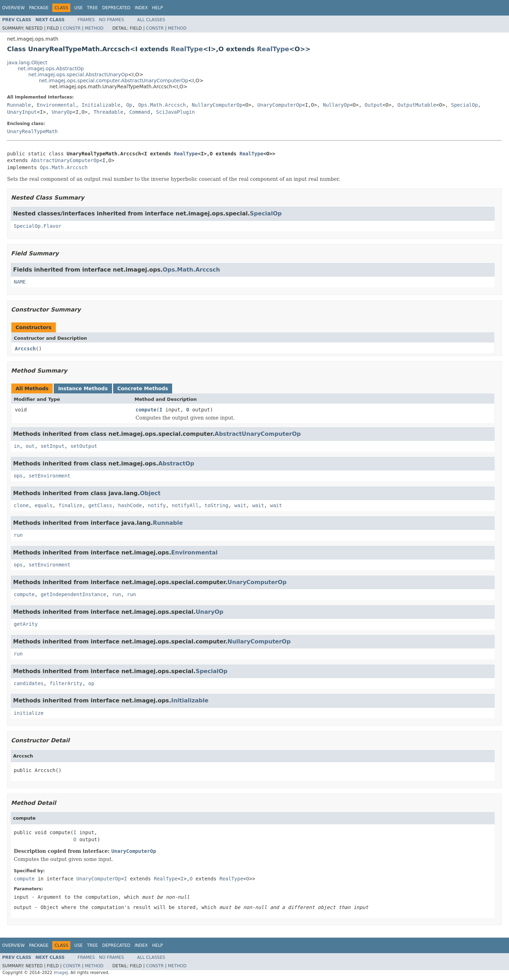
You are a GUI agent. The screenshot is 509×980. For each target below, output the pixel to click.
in (17, 446)
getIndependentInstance (73, 594)
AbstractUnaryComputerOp (65, 160)
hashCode (130, 505)
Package (39, 8)
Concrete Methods (143, 388)
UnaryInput (22, 112)
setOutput (84, 446)
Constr (72, 28)
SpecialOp (464, 105)
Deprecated (116, 8)
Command (140, 112)
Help (157, 8)
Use (78, 8)
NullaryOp (337, 105)
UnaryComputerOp (280, 105)
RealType (187, 49)
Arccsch (25, 349)
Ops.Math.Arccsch (162, 105)
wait (240, 505)
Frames (86, 20)
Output (374, 105)
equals (44, 505)
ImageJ (61, 973)
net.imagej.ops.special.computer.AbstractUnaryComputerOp (114, 81)
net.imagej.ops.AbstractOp (51, 69)
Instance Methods (83, 388)
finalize (70, 505)
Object (150, 493)
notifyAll (185, 505)
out (30, 446)
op (91, 683)
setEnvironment (49, 476)
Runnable (19, 105)
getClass (100, 505)
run (18, 535)
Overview (13, 8)
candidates (29, 683)
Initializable (101, 105)
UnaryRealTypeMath (32, 131)
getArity (26, 624)
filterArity (66, 683)
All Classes (151, 20)
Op (129, 105)
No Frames (112, 20)
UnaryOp (62, 112)
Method (94, 28)
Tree (92, 8)
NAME (20, 282)
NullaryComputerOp (217, 105)
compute (146, 410)
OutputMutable (417, 105)
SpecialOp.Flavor (38, 226)
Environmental (56, 105)
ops (18, 476)
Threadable (108, 112)
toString (217, 505)
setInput (52, 446)
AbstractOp (176, 464)
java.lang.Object (27, 63)
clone (21, 505)
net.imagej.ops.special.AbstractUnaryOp (78, 75)
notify (157, 505)
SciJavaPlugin (176, 112)
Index (141, 8)
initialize (29, 713)
